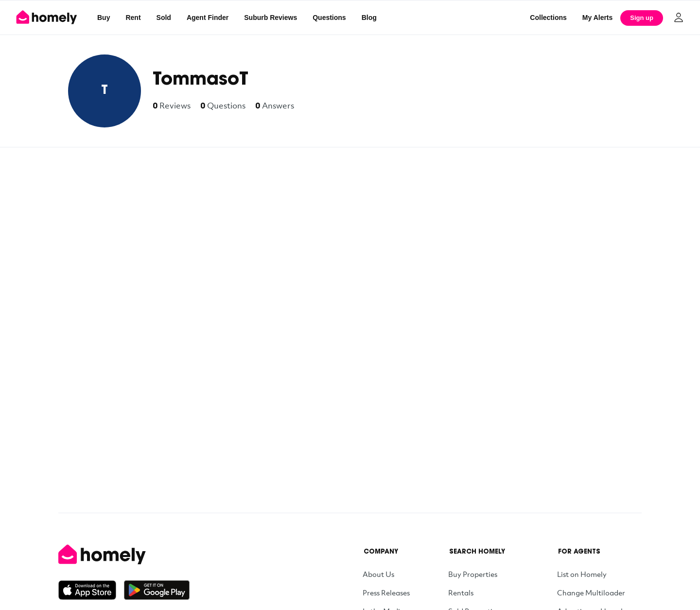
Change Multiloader (591, 592)
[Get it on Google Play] (157, 590)
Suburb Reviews (271, 18)
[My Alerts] (598, 18)
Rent (133, 18)
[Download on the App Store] (91, 590)
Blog (369, 18)
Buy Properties (473, 574)
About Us (378, 574)
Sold (164, 18)
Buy (104, 18)
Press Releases (386, 592)
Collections (548, 18)
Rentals (461, 592)
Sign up (642, 18)
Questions (329, 18)
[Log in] (679, 18)
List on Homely (582, 574)
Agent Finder (208, 18)
